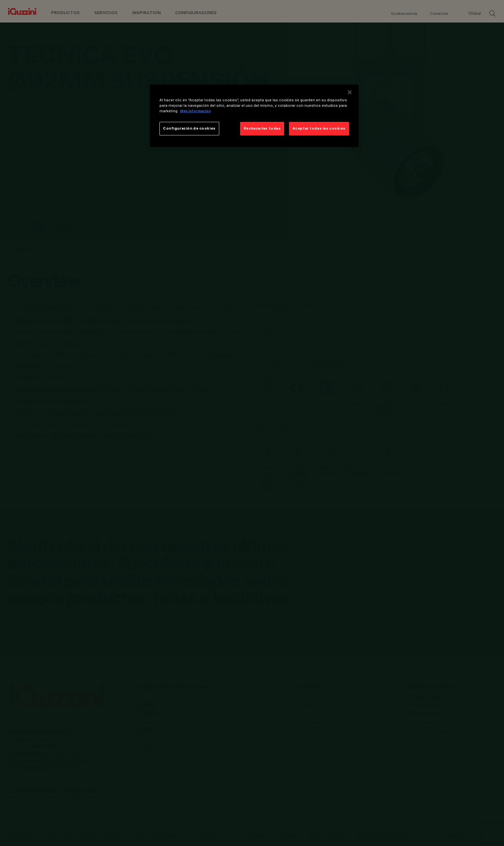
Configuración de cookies (189, 128)
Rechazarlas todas (262, 128)
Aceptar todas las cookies (319, 128)
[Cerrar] (350, 92)
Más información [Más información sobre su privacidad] (195, 111)
